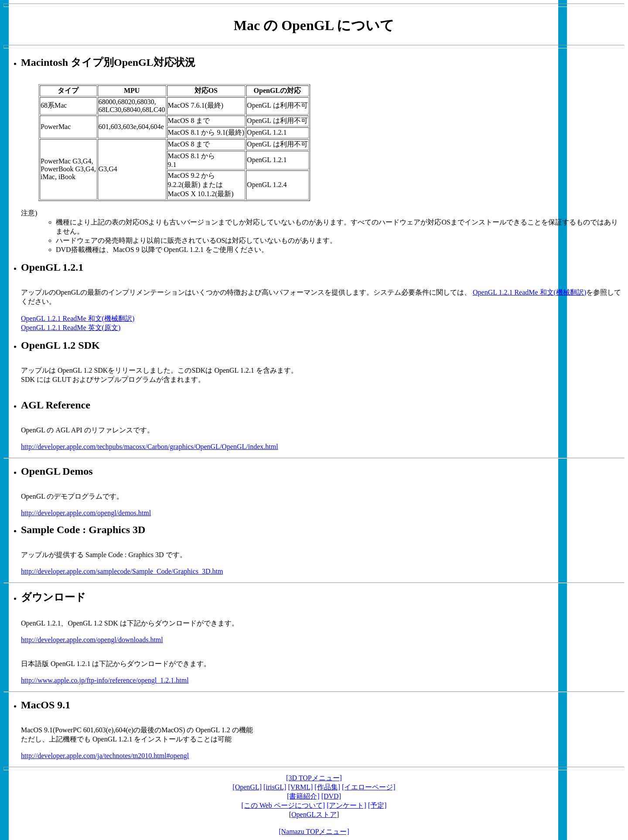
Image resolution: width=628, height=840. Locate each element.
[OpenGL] (247, 787)
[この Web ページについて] (283, 805)
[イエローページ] (369, 787)
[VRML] (300, 787)
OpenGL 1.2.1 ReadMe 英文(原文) (71, 328)
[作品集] (327, 787)
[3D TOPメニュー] (314, 778)
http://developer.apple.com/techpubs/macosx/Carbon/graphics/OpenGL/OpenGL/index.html (150, 447)
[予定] (377, 805)
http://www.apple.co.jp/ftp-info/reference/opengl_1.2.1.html (105, 680)
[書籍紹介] (303, 796)
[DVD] (331, 796)
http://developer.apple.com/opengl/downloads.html (92, 640)
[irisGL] (275, 787)
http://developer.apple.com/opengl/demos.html (86, 513)
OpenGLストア (314, 814)
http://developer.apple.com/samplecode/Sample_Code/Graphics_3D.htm (122, 571)
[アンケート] (346, 805)
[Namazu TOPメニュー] (314, 831)
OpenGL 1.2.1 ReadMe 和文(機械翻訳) (529, 292)
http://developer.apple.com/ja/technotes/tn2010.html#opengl (105, 756)
